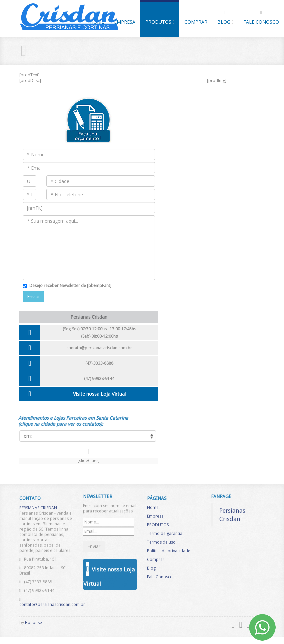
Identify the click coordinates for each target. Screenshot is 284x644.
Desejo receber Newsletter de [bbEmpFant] (70, 286)
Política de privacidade (169, 553)
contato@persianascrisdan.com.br (99, 348)
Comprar (196, 18)
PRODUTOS (160, 18)
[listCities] (86, 436)
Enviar (33, 297)
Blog (225, 18)
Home (153, 509)
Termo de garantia (165, 535)
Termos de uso (161, 544)
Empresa (125, 18)
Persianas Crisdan (232, 512)
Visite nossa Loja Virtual (99, 394)
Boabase (33, 622)
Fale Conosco (261, 18)
